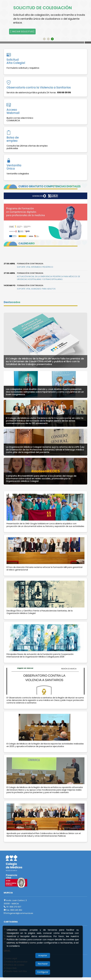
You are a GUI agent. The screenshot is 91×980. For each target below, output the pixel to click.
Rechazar (43, 964)
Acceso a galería (20, 44)
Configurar (43, 972)
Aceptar (43, 955)
